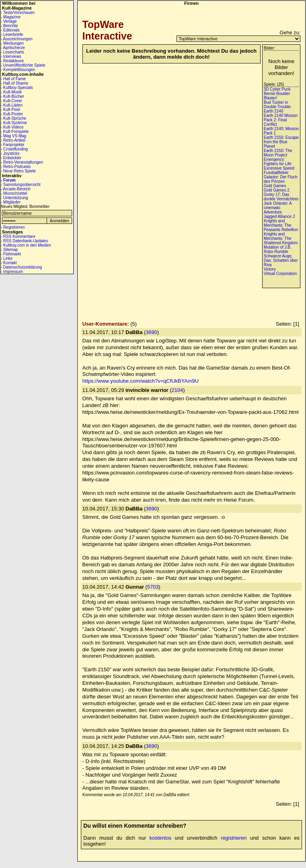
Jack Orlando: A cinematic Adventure (278, 208)
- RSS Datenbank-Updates (24, 241)
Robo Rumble (276, 252)
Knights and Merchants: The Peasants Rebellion (281, 225)
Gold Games (275, 186)
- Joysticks (10, 153)
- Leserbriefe (12, 35)
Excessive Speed (279, 168)
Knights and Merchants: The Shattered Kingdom (281, 238)
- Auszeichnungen (17, 39)
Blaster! (271, 98)
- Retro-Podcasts (16, 167)
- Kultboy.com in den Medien (26, 245)
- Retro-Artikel (13, 140)
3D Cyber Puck (277, 89)
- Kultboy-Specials (17, 88)
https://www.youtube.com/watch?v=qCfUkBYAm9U (141, 381)
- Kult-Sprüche (14, 118)
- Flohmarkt (11, 254)
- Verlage (9, 21)
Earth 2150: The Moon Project (278, 153)
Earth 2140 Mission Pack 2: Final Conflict (281, 120)
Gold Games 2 (277, 190)
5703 (153, 587)
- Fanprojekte (13, 145)
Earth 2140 (274, 111)
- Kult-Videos (12, 127)
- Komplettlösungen (18, 70)
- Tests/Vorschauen (18, 13)
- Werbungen (12, 43)
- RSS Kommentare (18, 236)
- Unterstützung (14, 198)
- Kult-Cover (11, 101)
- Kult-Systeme (14, 123)
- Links (7, 258)
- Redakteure (12, 61)
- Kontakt (9, 263)
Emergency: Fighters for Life (278, 162)
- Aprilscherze (13, 48)
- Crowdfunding (14, 149)
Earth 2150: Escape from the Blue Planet (281, 142)
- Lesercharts (12, 52)
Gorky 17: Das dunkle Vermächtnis (281, 197)
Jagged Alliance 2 (279, 217)
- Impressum (12, 272)
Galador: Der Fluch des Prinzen (280, 179)
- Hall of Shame (15, 83)
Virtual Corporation (280, 274)
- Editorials (10, 30)
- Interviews (11, 56)
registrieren (234, 838)
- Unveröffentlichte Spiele (23, 65)
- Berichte (9, 26)
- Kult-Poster (12, 114)
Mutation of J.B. (278, 247)
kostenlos (160, 838)
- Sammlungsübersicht (21, 185)
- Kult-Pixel (10, 110)
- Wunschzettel (14, 193)
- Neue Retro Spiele (18, 171)
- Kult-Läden (12, 105)
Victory (270, 269)
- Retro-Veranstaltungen (22, 162)
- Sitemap (9, 250)
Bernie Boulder (277, 94)
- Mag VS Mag (14, 136)
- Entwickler (11, 158)
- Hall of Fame (13, 79)
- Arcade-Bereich (16, 189)
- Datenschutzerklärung (21, 267)
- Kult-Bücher (12, 96)
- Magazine (11, 17)
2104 (178, 390)
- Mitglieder (11, 202)
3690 (152, 332)
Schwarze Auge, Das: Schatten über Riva (281, 260)
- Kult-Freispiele (15, 131)
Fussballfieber (276, 173)
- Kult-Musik (11, 92)
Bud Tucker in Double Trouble (277, 105)
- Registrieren (13, 227)
